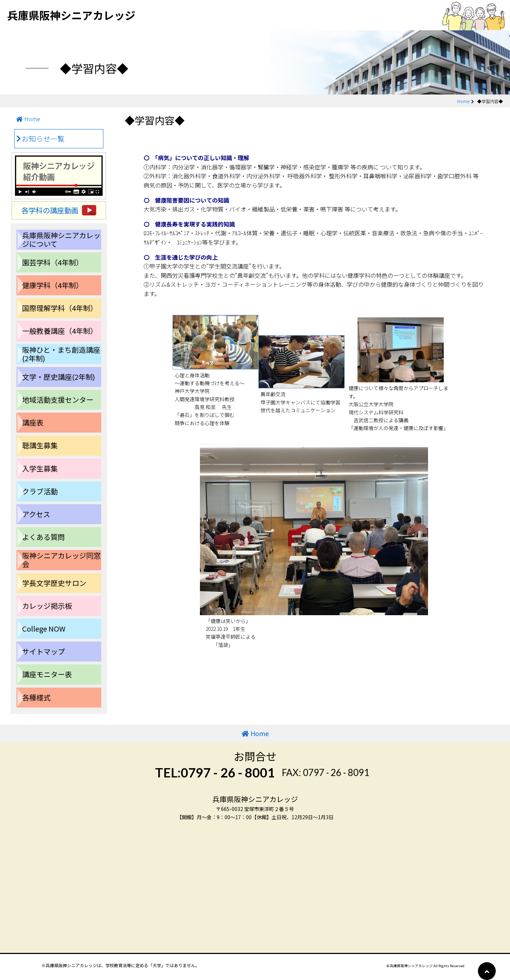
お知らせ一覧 (43, 139)
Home (463, 101)
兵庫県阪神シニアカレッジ (71, 15)
